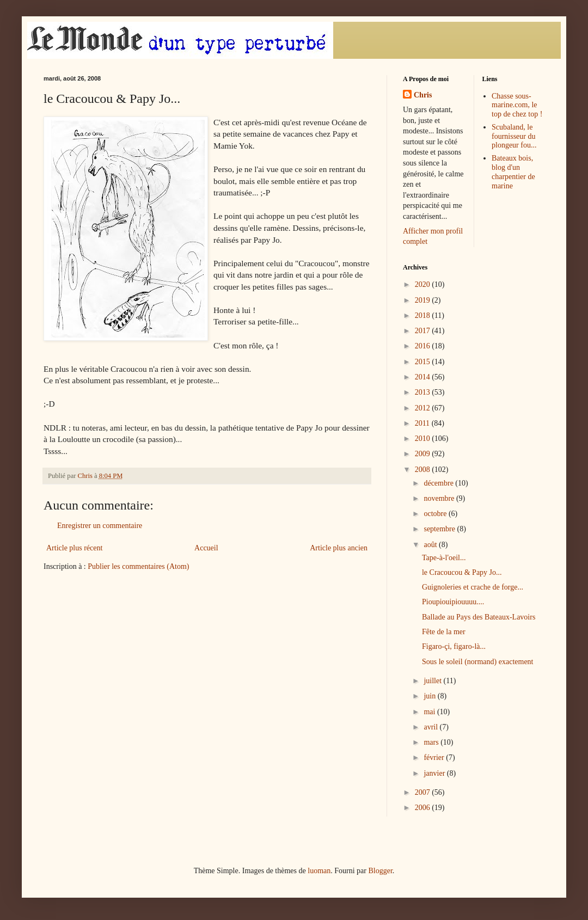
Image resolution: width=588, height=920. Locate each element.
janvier (435, 773)
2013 (424, 392)
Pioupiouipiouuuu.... (453, 602)
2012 (424, 408)
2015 (424, 362)
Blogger (380, 871)
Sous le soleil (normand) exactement (478, 662)
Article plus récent (74, 548)
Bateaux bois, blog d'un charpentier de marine (513, 172)
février (435, 758)
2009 (424, 454)
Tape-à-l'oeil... (444, 558)
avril (431, 727)
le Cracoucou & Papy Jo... (462, 572)
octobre (436, 514)
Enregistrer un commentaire (100, 526)
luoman (319, 871)
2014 (424, 377)
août (431, 545)
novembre (440, 498)
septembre (440, 529)
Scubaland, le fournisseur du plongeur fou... (514, 136)
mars (432, 742)
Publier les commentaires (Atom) (138, 566)
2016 (424, 346)
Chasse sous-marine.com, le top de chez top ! (517, 105)
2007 (424, 792)
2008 (424, 470)
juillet (433, 681)
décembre (439, 483)
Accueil (206, 548)
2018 (424, 315)
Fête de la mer (444, 632)
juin (430, 696)
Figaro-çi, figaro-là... (454, 646)
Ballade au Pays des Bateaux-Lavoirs (479, 617)
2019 (424, 300)
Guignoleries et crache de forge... (473, 587)
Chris (423, 95)
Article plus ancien (339, 548)
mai (430, 712)
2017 (424, 331)
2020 (424, 284)
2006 (424, 808)
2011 (423, 423)
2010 (424, 438)
